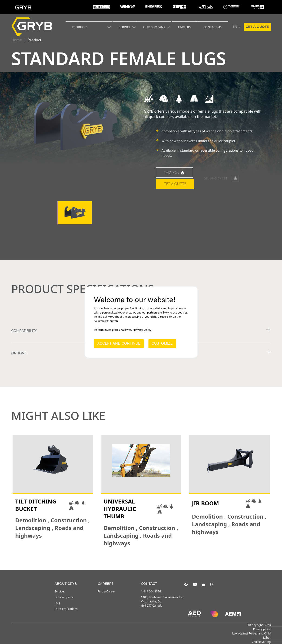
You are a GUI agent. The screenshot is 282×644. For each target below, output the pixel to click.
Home (17, 40)
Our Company (154, 27)
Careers (184, 27)
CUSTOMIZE (162, 344)
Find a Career (107, 591)
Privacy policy (262, 629)
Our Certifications (66, 609)
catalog (175, 181)
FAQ (57, 603)
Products (80, 27)
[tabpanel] (53, 491)
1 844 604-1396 (151, 591)
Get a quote (257, 27)
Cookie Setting (261, 642)
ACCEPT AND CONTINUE (119, 344)
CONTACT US (212, 27)
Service (59, 591)
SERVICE (125, 27)
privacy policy (143, 330)
